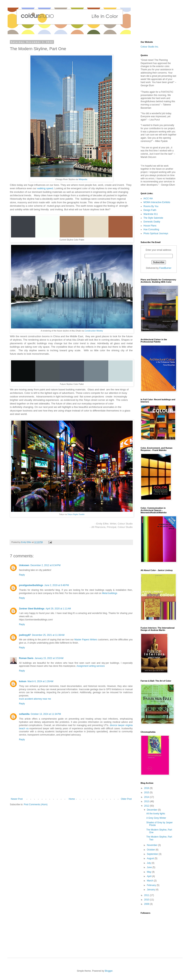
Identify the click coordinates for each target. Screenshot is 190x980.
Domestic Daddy (152, 222)
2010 (147, 900)
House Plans (150, 226)
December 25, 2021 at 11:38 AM (48, 635)
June (150, 867)
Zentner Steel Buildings (32, 609)
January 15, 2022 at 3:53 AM (49, 658)
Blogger (109, 971)
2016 (147, 788)
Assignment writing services (91, 666)
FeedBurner (165, 268)
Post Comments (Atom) (36, 804)
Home (72, 799)
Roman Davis (26, 658)
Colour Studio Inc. (150, 47)
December (152, 810)
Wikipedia (83, 179)
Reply (22, 575)
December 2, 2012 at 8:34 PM (45, 565)
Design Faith (150, 210)
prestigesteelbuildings (31, 585)
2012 (147, 806)
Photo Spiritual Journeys (156, 233)
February (152, 885)
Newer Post (17, 799)
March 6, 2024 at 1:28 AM (40, 681)
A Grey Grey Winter (156, 818)
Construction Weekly (94, 331)
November (152, 845)
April (149, 876)
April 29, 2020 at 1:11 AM (58, 609)
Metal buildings (110, 593)
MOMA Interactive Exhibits (157, 202)
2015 (147, 793)
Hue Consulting (151, 229)
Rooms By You (151, 206)
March (150, 881)
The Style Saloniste (153, 218)
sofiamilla (24, 714)
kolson (23, 681)
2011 (147, 895)
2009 (147, 904)
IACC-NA (148, 199)
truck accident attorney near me (35, 699)
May (149, 872)
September (153, 854)
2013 (147, 801)
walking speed (45, 188)
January (151, 890)
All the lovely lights (156, 814)
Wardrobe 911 (151, 214)
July (149, 863)
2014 (147, 797)
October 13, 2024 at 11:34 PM (46, 714)
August (151, 858)
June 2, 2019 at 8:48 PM (57, 585)
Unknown (24, 565)
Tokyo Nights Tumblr (76, 514)
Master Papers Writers (86, 640)
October (151, 850)
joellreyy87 (25, 635)
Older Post (126, 799)
